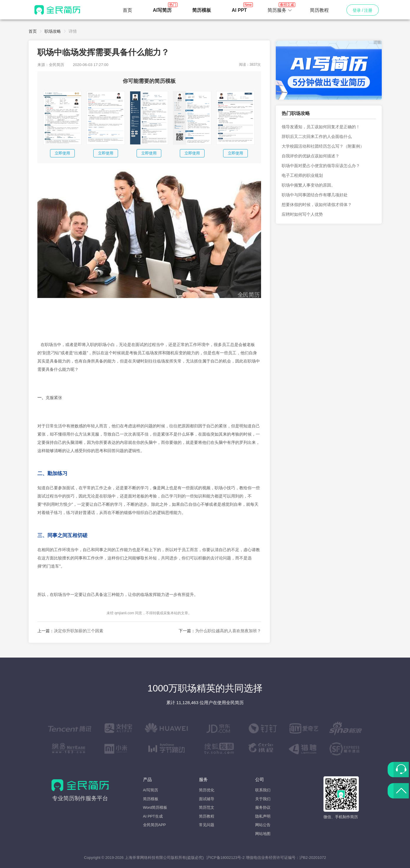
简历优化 (207, 790)
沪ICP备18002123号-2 (225, 858)
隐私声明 (263, 816)
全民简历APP (155, 825)
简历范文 (207, 807)
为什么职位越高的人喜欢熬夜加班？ (228, 631)
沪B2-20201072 (313, 858)
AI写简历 (151, 790)
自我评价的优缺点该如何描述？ (311, 156)
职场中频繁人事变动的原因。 (308, 185)
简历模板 (151, 799)
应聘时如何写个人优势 (302, 214)
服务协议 (263, 807)
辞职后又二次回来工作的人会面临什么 (317, 136)
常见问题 (207, 825)
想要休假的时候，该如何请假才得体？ (317, 205)
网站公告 (263, 825)
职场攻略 (53, 31)
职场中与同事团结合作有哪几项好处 (315, 195)
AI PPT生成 (153, 816)
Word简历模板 (155, 807)
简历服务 (280, 9)
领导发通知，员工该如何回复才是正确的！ (321, 127)
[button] (280, 10)
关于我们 (263, 799)
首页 (127, 10)
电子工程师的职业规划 (302, 175)
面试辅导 (207, 799)
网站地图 (263, 834)
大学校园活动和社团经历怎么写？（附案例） (323, 146)
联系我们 (263, 790)
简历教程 (319, 10)
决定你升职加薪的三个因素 (79, 631)
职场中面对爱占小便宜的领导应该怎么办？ (321, 166)
